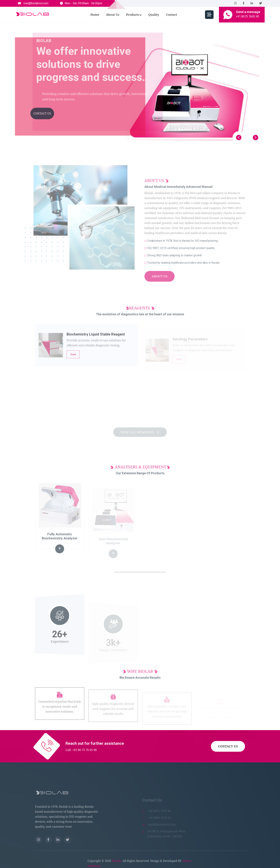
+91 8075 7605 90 (247, 17)
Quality (154, 15)
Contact (172, 15)
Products (133, 15)
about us (113, 15)
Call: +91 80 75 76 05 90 (81, 750)
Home (95, 15)
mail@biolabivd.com (33, 3)
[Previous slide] (239, 138)
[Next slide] (256, 138)
